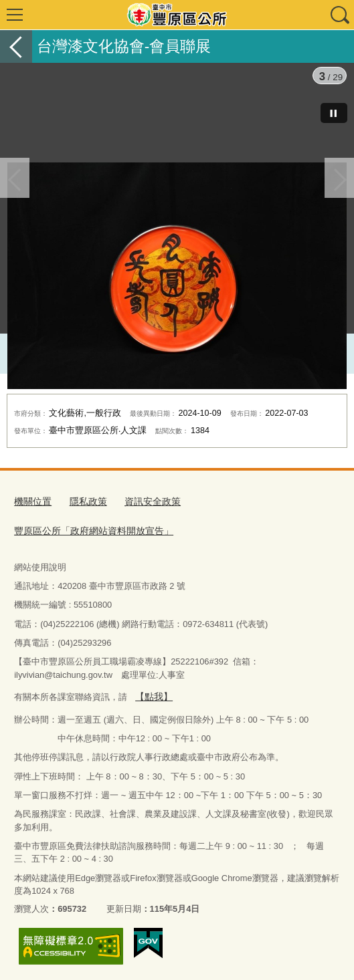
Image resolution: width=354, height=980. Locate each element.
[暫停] (334, 113)
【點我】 (153, 693)
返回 (16, 46)
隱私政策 (84, 501)
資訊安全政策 (145, 501)
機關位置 (31, 501)
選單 (15, 15)
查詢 (339, 15)
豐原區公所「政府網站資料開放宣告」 (88, 528)
